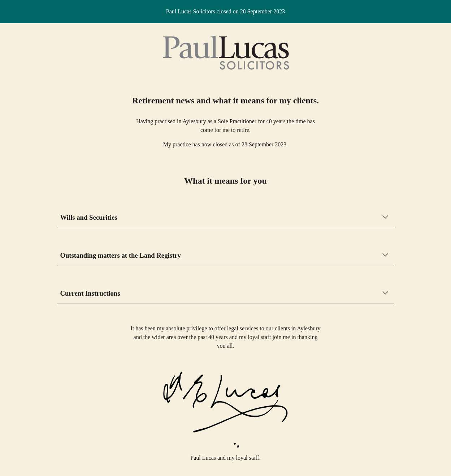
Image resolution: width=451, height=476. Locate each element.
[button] (385, 218)
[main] (226, 100)
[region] (225, 12)
